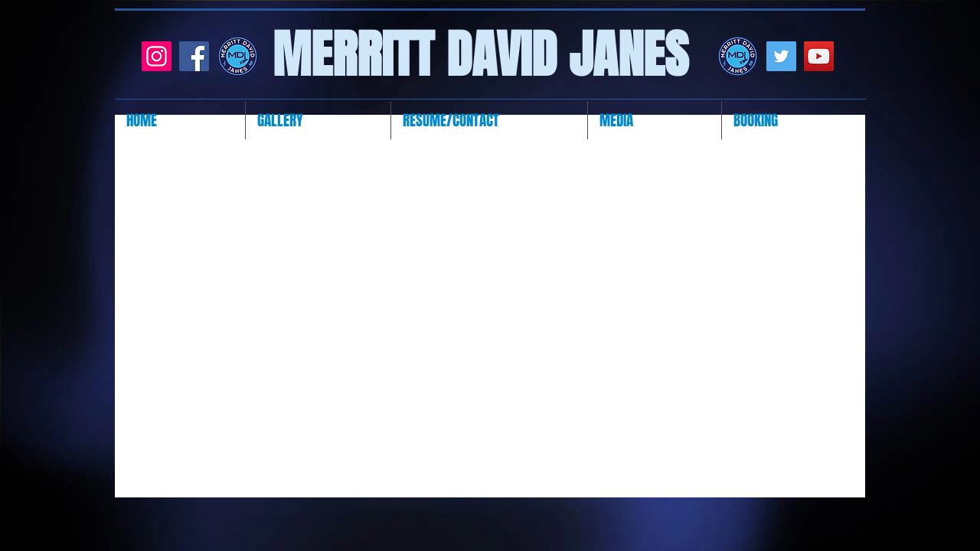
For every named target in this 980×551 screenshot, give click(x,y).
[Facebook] (194, 56)
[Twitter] (781, 56)
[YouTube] (819, 56)
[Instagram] (157, 56)
